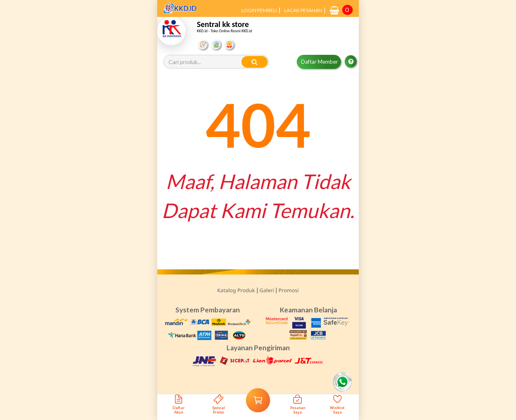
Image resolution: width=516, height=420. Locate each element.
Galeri (267, 290)
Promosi (289, 290)
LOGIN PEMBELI (259, 10)
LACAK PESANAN (303, 10)
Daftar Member (319, 62)
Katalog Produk (236, 290)
